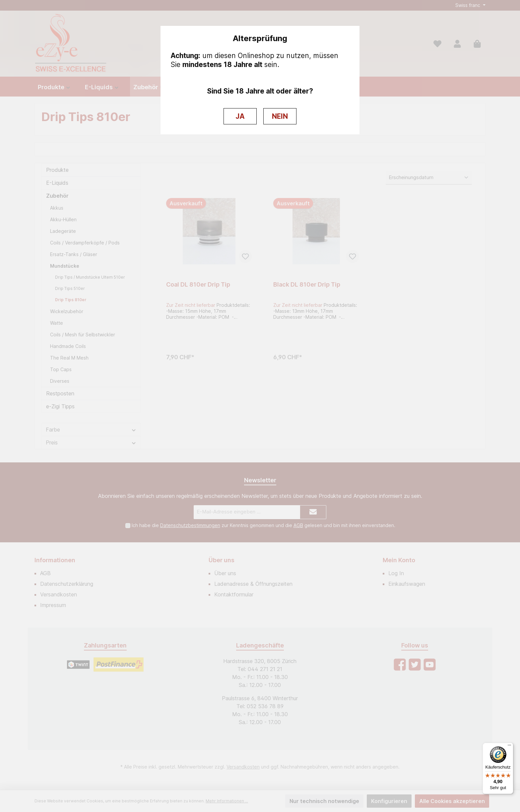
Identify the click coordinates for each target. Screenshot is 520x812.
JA (240, 116)
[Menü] (509, 747)
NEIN (280, 116)
